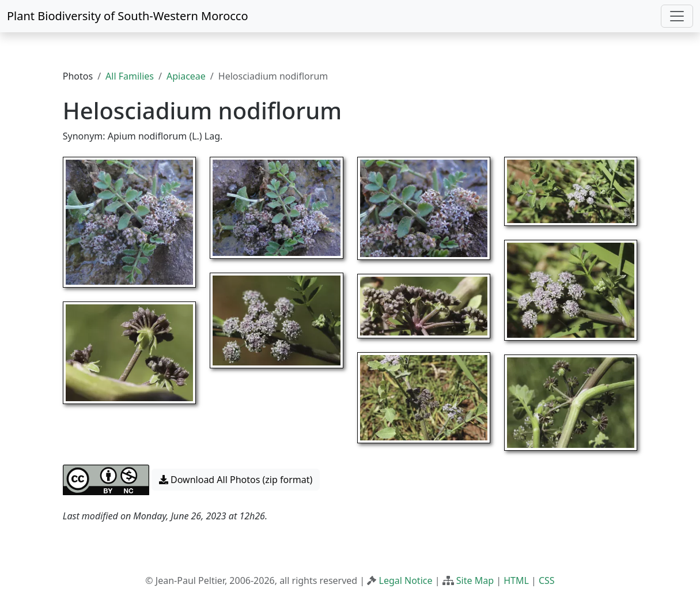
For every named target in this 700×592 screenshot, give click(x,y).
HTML (516, 580)
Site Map (475, 580)
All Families (130, 76)
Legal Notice (406, 580)
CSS (547, 580)
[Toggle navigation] (677, 16)
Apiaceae (186, 76)
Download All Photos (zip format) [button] (236, 480)
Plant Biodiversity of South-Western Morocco (128, 16)
